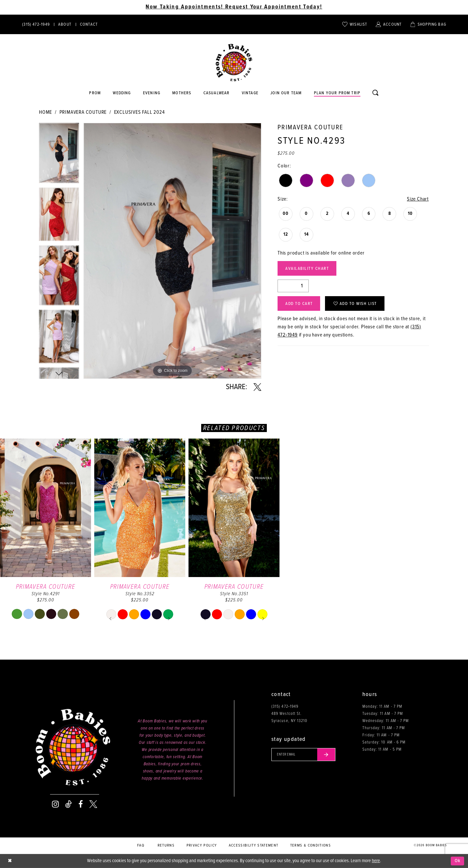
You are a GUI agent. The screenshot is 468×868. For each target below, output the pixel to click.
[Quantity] (293, 286)
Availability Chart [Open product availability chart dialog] (307, 269)
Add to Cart (299, 304)
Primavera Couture (83, 112)
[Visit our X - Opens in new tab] (93, 804)
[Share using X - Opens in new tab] (257, 387)
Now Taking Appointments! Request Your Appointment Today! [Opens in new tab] (234, 7)
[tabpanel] (59, 155)
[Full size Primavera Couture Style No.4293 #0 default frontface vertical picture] (172, 251)
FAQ (141, 846)
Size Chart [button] (418, 199)
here (376, 861)
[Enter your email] (303, 755)
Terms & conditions (311, 846)
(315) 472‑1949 (285, 707)
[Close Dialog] (10, 861)
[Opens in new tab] (216, 93)
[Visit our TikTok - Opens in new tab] (69, 804)
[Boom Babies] (234, 63)
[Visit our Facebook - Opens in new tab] (81, 804)
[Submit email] (326, 755)
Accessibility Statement (254, 846)
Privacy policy (202, 846)
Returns (166, 846)
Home (45, 112)
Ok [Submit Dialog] (458, 861)
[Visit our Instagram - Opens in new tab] (55, 804)
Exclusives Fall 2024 (139, 112)
